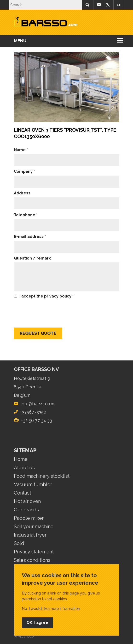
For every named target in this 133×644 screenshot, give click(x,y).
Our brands (26, 510)
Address (22, 193)
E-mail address (29, 237)
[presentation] (50, 311)
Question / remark (32, 258)
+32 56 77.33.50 (109, 5)
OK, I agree (37, 622)
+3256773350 (33, 412)
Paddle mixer (29, 518)
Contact (23, 493)
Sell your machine (34, 526)
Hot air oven (27, 501)
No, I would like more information (51, 609)
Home (21, 459)
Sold (19, 543)
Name (20, 150)
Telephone (25, 215)
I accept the (45, 296)
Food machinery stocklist (42, 476)
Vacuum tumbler (33, 484)
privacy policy (58, 296)
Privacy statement (34, 552)
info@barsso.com (99, 5)
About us (24, 468)
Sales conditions (32, 560)
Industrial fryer (30, 535)
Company (23, 171)
